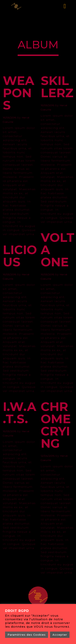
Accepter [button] (60, 635)
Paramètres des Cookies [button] (27, 635)
